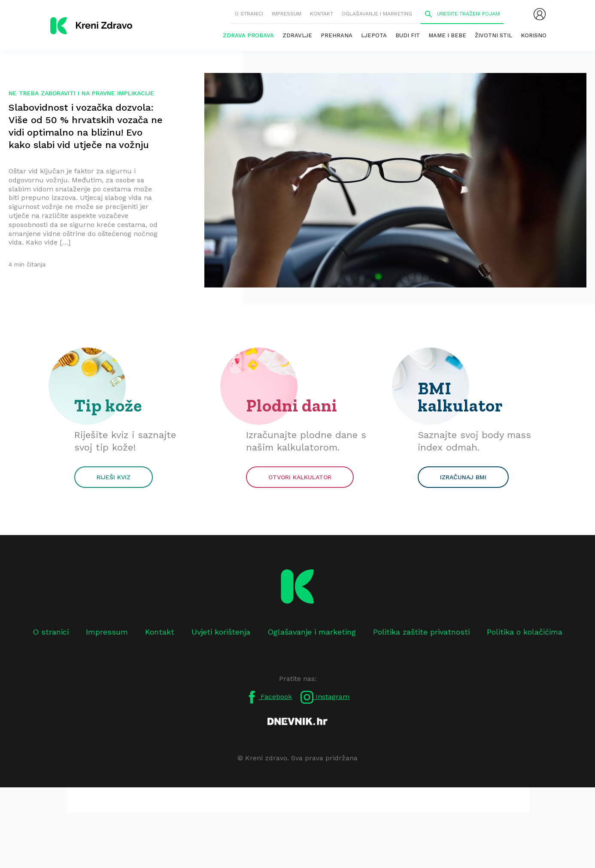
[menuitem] (540, 14)
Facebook (269, 697)
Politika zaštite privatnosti (421, 632)
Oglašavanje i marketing (377, 14)
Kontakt (322, 14)
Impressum (287, 14)
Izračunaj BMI (463, 477)
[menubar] (540, 14)
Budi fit (408, 35)
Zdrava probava (248, 35)
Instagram (325, 697)
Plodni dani (292, 405)
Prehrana (337, 35)
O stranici (249, 14)
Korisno (534, 35)
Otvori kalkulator (300, 477)
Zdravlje (297, 35)
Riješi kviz (114, 477)
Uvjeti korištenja (221, 632)
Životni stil (493, 35)
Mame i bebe (447, 35)
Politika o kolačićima (525, 632)
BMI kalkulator (460, 397)
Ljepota (374, 35)
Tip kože (108, 405)
